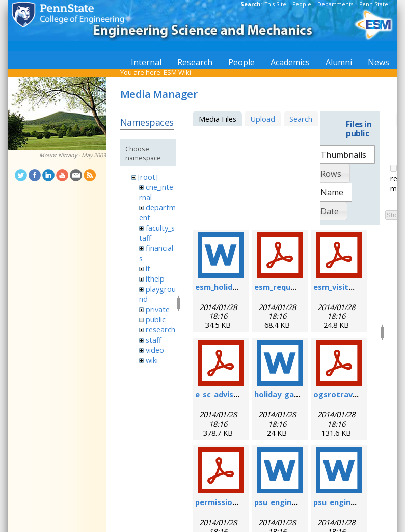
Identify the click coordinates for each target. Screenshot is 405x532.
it (148, 268)
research (160, 329)
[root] (148, 177)
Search (301, 119)
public (156, 319)
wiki (152, 360)
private (158, 309)
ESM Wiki (177, 72)
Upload (263, 119)
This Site (276, 4)
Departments (335, 4)
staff (154, 340)
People (302, 4)
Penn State (374, 4)
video (155, 350)
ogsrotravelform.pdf (353, 394)
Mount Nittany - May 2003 (73, 155)
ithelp (155, 278)
